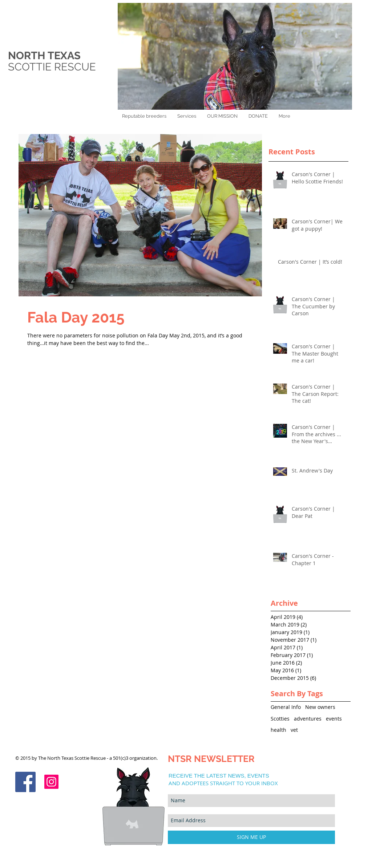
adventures (308, 719)
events (334, 719)
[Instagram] (51, 782)
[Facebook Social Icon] (25, 782)
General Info (286, 707)
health (278, 730)
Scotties (280, 719)
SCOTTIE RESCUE (53, 67)
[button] (258, 116)
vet (294, 730)
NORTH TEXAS (44, 56)
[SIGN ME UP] (251, 837)
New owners (320, 707)
